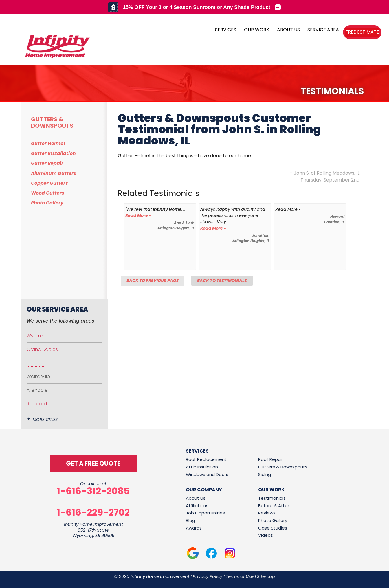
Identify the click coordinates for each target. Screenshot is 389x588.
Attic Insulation (202, 467)
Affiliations (197, 506)
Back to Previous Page (153, 281)
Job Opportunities (205, 513)
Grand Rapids (42, 349)
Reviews (267, 513)
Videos (266, 535)
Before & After (274, 506)
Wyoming (37, 336)
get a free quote (93, 463)
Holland (35, 363)
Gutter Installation (53, 153)
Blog (190, 520)
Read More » (138, 215)
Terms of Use (240, 576)
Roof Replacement (206, 459)
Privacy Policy (208, 576)
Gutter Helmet (48, 143)
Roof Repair (271, 459)
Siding (265, 474)
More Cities (45, 420)
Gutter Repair (47, 163)
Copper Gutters (49, 183)
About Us (196, 498)
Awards (194, 528)
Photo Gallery (47, 203)
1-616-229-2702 (93, 512)
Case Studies (273, 528)
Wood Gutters (48, 193)
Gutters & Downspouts (52, 122)
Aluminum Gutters (54, 173)
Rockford (37, 404)
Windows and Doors (207, 474)
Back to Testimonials (222, 281)
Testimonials (272, 498)
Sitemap (266, 576)
